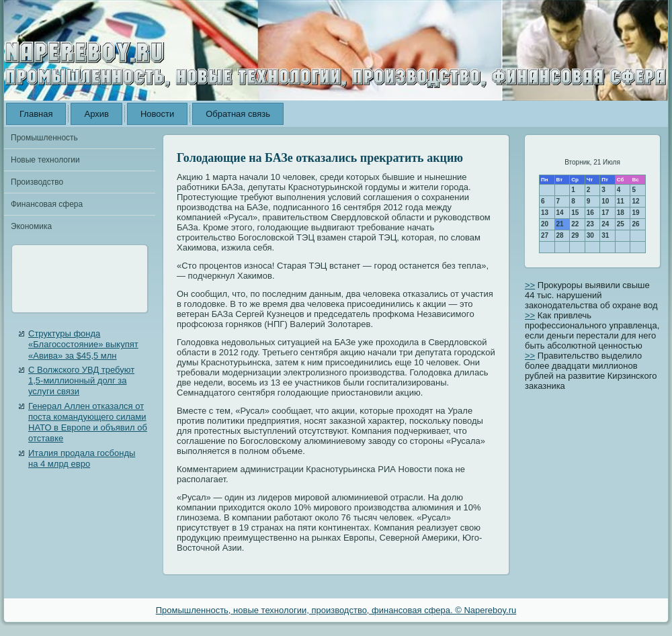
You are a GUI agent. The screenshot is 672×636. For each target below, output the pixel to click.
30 (590, 235)
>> (530, 285)
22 (575, 224)
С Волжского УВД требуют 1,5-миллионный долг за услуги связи (81, 381)
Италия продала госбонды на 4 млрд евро (82, 458)
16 (590, 213)
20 (545, 224)
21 (560, 224)
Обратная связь (238, 114)
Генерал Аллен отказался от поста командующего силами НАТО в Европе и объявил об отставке (88, 422)
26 (635, 224)
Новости (157, 114)
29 (575, 235)
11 (621, 201)
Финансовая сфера (47, 204)
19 (635, 213)
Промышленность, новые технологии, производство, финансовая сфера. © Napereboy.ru (336, 610)
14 (560, 213)
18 (621, 213)
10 (605, 201)
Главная (36, 114)
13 (545, 213)
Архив (96, 114)
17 (605, 213)
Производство (37, 182)
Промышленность (44, 138)
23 (590, 224)
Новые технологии (45, 160)
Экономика (31, 226)
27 (545, 235)
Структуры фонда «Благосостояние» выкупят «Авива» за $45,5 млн (83, 345)
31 (605, 235)
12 (635, 201)
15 (575, 213)
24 (605, 224)
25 (621, 224)
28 (560, 235)
